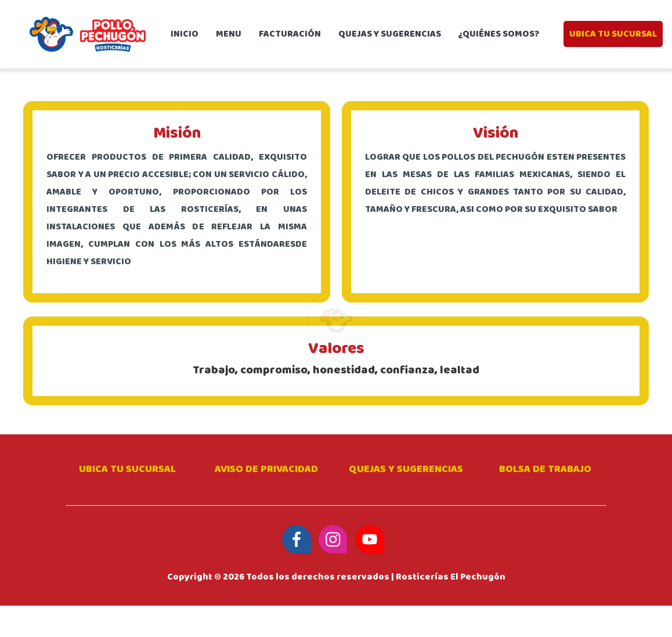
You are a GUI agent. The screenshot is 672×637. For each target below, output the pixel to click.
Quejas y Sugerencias (406, 469)
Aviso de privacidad (266, 469)
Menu (229, 34)
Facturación (290, 34)
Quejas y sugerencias (390, 34)
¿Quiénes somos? (499, 34)
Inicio (189, 34)
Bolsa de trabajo (545, 469)
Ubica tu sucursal (127, 469)
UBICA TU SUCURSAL (613, 34)
